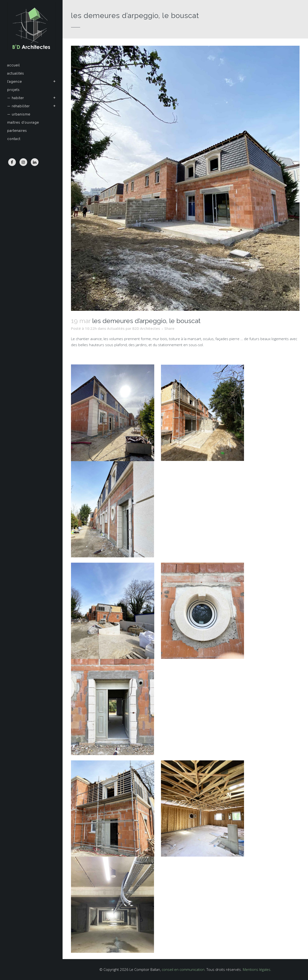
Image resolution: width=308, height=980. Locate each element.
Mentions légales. (257, 969)
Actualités (116, 328)
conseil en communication (183, 969)
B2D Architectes (146, 328)
